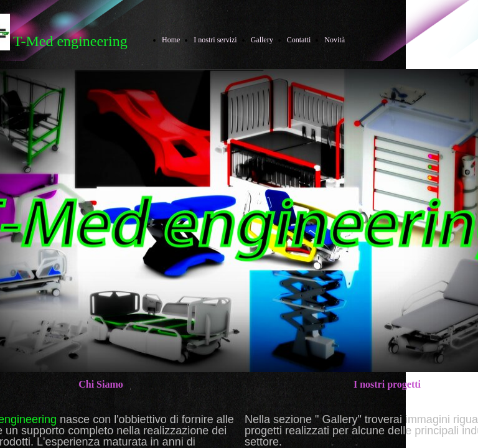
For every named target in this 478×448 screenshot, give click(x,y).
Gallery (262, 40)
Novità (335, 40)
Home (171, 40)
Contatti (299, 40)
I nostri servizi (215, 40)
